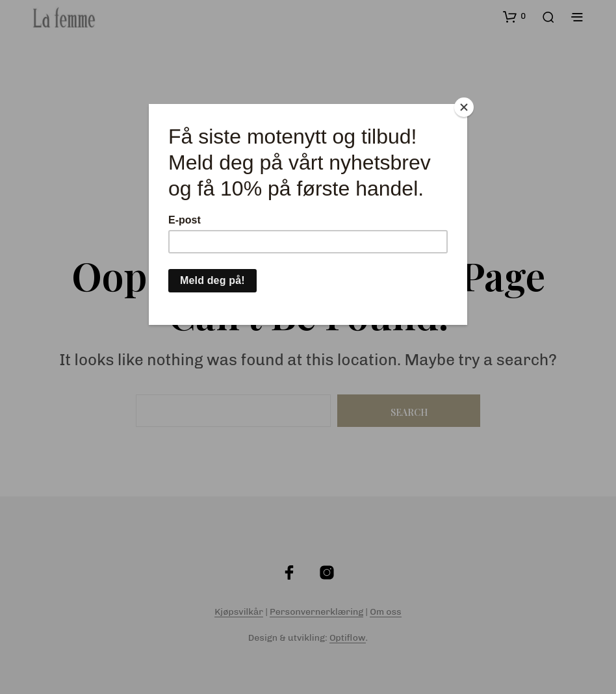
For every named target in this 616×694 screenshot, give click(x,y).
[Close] (464, 107)
